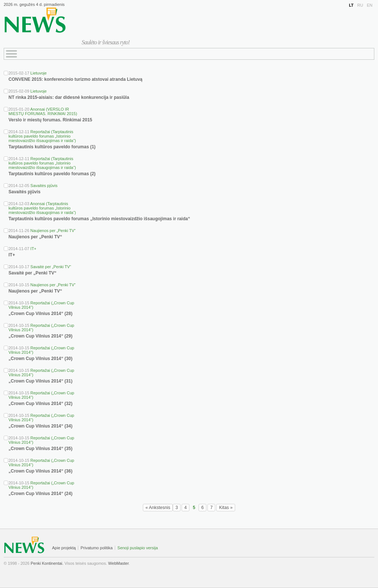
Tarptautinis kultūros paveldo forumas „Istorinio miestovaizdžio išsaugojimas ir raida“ (99, 219)
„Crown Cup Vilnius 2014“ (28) (40, 314)
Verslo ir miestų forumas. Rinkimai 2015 (50, 120)
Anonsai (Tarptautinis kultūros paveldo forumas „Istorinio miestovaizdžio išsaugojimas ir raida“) (42, 208)
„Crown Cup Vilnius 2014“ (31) (40, 381)
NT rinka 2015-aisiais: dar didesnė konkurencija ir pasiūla (69, 97)
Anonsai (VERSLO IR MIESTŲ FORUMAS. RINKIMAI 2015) (43, 111)
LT (351, 5)
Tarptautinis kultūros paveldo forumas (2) (52, 174)
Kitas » (226, 508)
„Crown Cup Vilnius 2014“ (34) (40, 426)
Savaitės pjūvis (44, 186)
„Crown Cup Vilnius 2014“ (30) (40, 359)
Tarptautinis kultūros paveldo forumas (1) (52, 147)
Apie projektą (64, 548)
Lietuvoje (38, 73)
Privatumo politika (97, 548)
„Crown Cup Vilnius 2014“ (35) (40, 449)
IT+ (33, 249)
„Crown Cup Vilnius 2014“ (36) (40, 471)
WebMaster (118, 563)
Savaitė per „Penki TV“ (51, 267)
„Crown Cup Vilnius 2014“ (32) (40, 404)
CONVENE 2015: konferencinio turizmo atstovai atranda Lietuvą (75, 79)
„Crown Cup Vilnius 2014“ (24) (40, 494)
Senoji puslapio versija (138, 548)
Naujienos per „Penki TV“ (53, 231)
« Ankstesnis (158, 508)
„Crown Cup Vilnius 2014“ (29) (40, 336)
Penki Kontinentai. (47, 563)
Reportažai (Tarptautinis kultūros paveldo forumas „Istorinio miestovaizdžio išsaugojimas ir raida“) (42, 136)
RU (360, 5)
